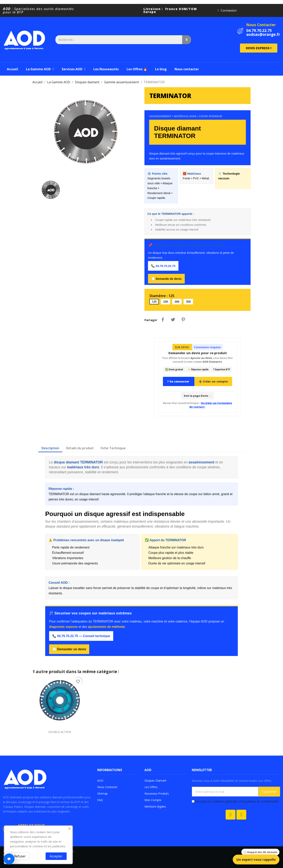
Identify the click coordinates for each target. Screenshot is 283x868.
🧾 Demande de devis (166, 279)
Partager (163, 320)
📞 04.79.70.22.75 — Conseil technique (81, 636)
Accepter (56, 856)
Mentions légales (155, 806)
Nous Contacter (261, 25)
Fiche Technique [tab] (113, 448)
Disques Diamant (155, 780)
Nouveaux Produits (157, 793)
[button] (259, 48)
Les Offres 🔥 (137, 69)
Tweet (173, 320)
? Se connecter (179, 381)
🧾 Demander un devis (69, 649)
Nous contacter (187, 69)
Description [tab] (50, 448)
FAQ (100, 800)
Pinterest (183, 320)
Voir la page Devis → (198, 396)
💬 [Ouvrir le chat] (9, 859)
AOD (100, 780)
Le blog (161, 69)
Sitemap (102, 793)
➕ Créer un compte (213, 381)
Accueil (12, 69)
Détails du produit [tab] (80, 448)
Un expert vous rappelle (256, 860)
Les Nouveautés (106, 69)
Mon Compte (153, 800)
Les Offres (151, 787)
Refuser (20, 856)
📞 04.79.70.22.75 (163, 266)
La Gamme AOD (40, 69)
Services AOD (74, 69)
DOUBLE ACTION (60, 732)
